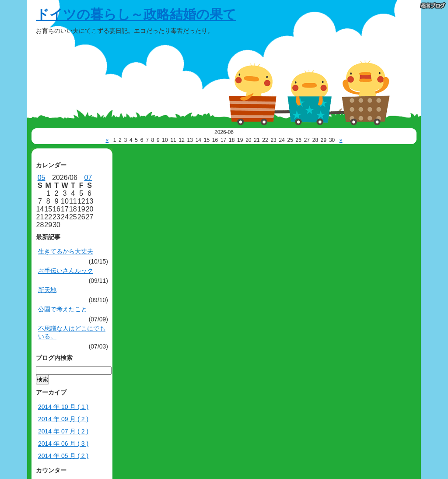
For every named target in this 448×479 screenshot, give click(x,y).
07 (88, 178)
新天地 (47, 290)
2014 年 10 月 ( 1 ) (63, 407)
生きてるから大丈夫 (66, 251)
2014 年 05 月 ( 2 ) (63, 456)
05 (42, 178)
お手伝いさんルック (66, 271)
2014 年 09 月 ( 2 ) (63, 419)
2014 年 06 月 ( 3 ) (63, 444)
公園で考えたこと (63, 309)
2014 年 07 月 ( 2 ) (63, 431)
